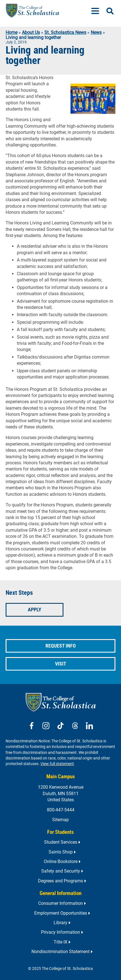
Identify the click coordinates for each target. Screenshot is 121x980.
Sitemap (60, 820)
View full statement (57, 764)
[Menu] (97, 11)
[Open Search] (110, 11)
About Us (31, 32)
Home (12, 32)
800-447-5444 (61, 810)
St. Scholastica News (65, 32)
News (96, 32)
